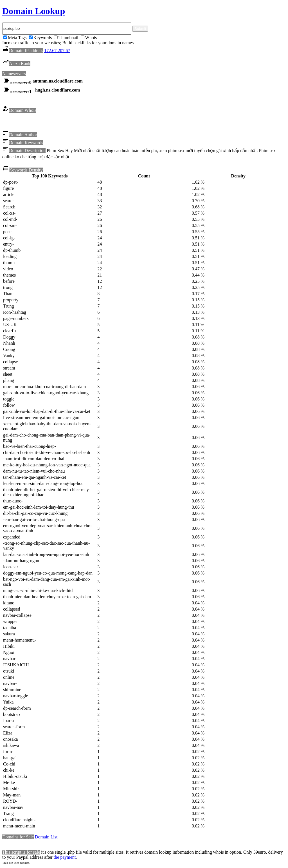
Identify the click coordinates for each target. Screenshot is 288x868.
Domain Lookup (34, 11)
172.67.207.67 (57, 51)
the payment (65, 858)
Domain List (46, 838)
